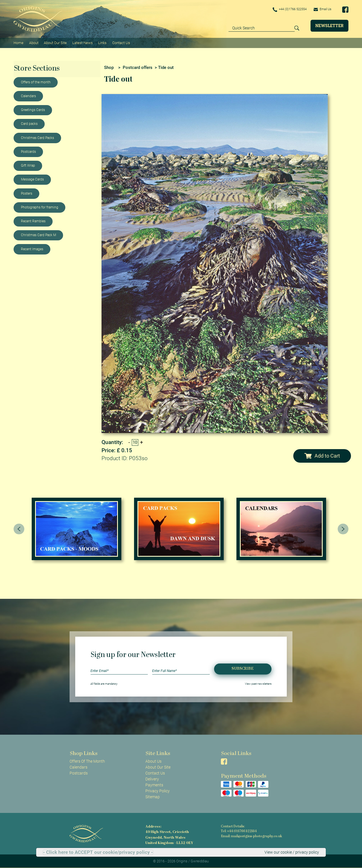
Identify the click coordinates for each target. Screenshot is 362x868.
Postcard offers (138, 67)
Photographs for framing (40, 207)
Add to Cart (322, 456)
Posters (27, 193)
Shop (109, 67)
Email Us (322, 9)
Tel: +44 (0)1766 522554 (239, 831)
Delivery (152, 779)
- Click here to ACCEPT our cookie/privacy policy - (98, 852)
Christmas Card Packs (37, 138)
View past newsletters (258, 683)
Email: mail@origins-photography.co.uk (250, 836)
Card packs (29, 123)
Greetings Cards (33, 110)
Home (19, 43)
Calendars (28, 96)
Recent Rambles (33, 221)
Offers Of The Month (87, 761)
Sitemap (153, 797)
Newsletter (329, 26)
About (34, 43)
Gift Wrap (28, 165)
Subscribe (243, 668)
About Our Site (55, 43)
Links (102, 43)
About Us (153, 761)
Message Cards (32, 179)
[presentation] (19, 528)
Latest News (82, 43)
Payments (154, 785)
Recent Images (32, 249)
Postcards (28, 151)
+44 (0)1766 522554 (286, 10)
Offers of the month (36, 82)
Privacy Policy (158, 791)
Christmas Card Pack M (38, 235)
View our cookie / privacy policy (292, 852)
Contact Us (121, 43)
